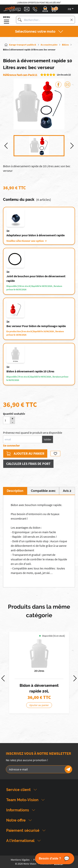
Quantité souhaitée (14, 414)
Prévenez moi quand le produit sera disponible (33, 433)
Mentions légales (20, 860)
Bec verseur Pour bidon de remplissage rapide (36, 326)
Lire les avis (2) (64, 75)
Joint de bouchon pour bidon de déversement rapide (36, 278)
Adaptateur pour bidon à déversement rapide (36, 235)
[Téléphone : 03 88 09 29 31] (35, 9)
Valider (48, 439)
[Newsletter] (68, 769)
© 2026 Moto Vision (26, 864)
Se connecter (11, 445)
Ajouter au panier (25, 454)
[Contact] (27, 9)
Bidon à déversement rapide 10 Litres (30, 371)
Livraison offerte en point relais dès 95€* (39, 3)
